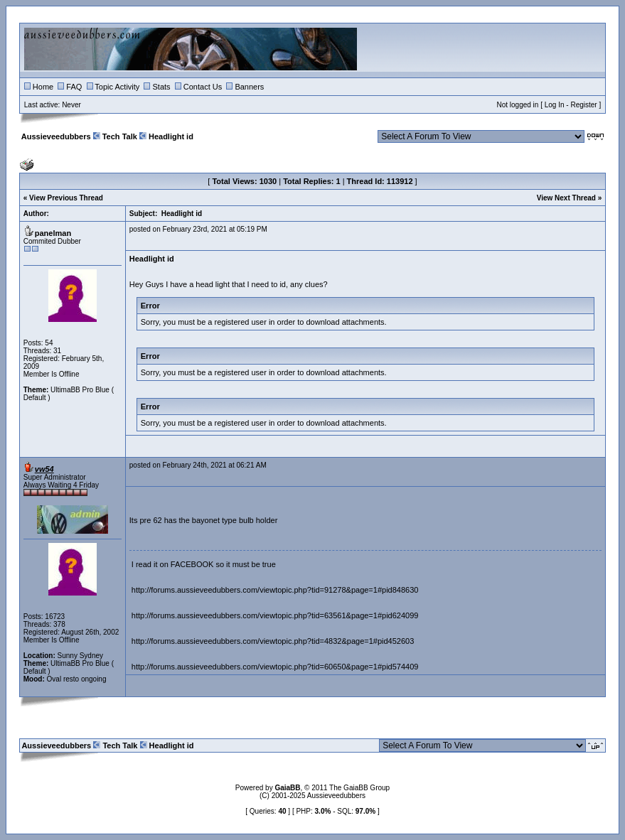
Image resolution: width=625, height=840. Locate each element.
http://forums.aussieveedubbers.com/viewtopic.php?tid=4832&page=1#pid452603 (273, 641)
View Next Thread (566, 198)
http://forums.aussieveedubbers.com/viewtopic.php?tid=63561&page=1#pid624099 (275, 615)
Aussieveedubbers (56, 136)
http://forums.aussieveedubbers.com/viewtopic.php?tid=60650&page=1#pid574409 (275, 667)
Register (583, 105)
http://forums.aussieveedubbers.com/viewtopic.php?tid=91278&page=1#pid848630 (275, 590)
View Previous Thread (66, 198)
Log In (555, 105)
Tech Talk (120, 136)
